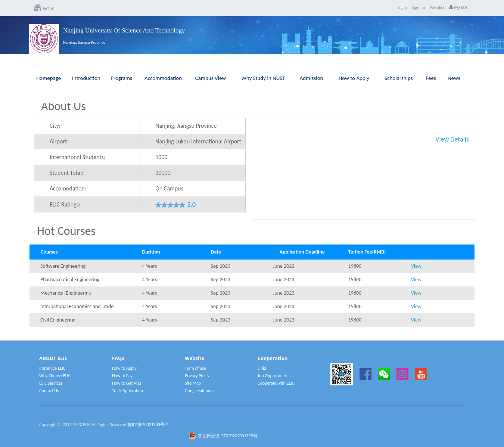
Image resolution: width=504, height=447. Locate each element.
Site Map (193, 383)
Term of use (195, 368)
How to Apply (354, 78)
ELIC (87, 425)
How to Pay (122, 376)
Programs (121, 78)
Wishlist (437, 7)
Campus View (211, 78)
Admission (312, 78)
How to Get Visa (127, 383)
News (454, 78)
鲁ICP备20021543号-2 (148, 425)
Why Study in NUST (263, 78)
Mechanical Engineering (66, 293)
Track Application (127, 391)
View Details (452, 139)
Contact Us (49, 391)
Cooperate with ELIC (276, 383)
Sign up (419, 7)
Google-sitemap (199, 391)
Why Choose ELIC (55, 376)
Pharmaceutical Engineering (68, 280)
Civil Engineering (58, 320)
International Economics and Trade (68, 306)
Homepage (49, 78)
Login (402, 7)
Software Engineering (63, 266)
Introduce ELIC (52, 368)
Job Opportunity (272, 376)
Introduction (86, 78)
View (416, 266)
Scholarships (399, 78)
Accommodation (163, 78)
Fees (431, 78)
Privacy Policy (197, 376)
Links (262, 368)
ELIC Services (51, 383)
